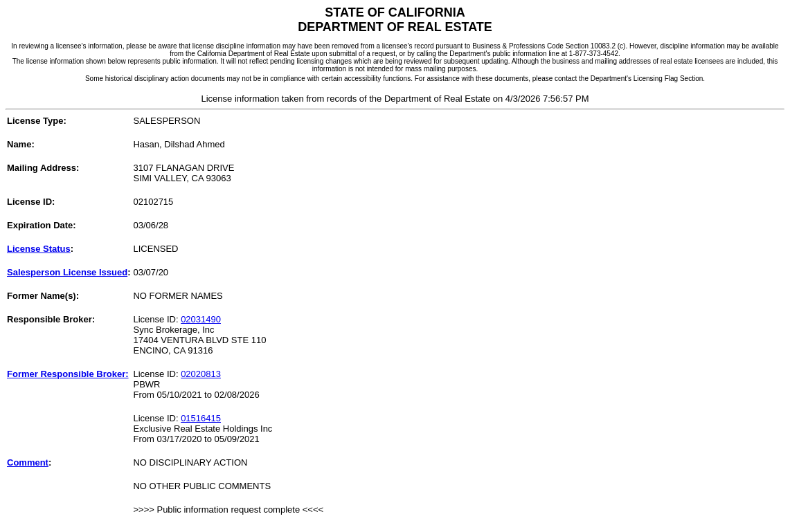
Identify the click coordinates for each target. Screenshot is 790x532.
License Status (39, 249)
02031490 (201, 319)
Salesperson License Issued (67, 272)
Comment (28, 462)
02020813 (201, 374)
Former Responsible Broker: (68, 374)
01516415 (201, 418)
